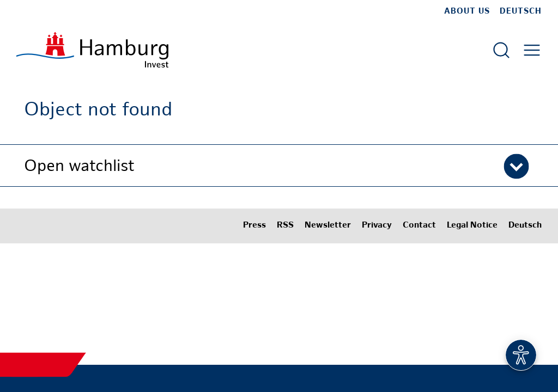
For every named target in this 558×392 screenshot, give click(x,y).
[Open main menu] (532, 50)
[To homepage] (92, 50)
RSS (285, 226)
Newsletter (328, 226)
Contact (419, 226)
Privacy (377, 226)
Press (254, 226)
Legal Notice (472, 226)
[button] (279, 166)
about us (467, 11)
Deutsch (521, 11)
